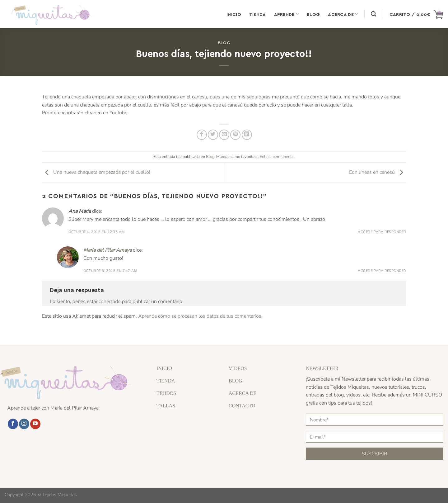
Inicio (234, 14)
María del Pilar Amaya (107, 250)
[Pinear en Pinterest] (235, 135)
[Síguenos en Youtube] (35, 424)
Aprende (287, 14)
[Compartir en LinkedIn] (247, 135)
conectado (110, 301)
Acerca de (343, 14)
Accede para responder (382, 232)
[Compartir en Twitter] (213, 135)
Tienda (258, 14)
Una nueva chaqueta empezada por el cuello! (96, 173)
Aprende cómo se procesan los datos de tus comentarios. (200, 316)
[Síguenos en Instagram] (24, 424)
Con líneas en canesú (377, 173)
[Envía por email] (224, 135)
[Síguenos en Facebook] (13, 424)
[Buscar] (373, 14)
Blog (313, 14)
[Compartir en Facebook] (202, 135)
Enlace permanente (277, 157)
